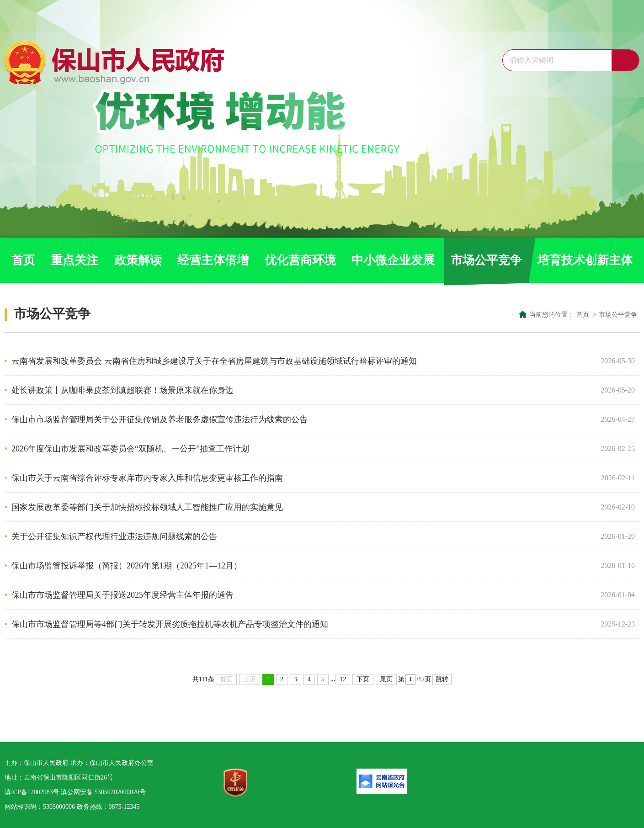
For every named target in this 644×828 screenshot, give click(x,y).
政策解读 (138, 260)
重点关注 (75, 260)
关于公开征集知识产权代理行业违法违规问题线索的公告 (303, 536)
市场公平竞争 (486, 260)
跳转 (442, 679)
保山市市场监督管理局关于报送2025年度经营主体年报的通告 (303, 595)
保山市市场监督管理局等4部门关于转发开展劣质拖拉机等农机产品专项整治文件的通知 (303, 624)
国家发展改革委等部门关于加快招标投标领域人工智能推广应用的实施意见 (303, 507)
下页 (363, 679)
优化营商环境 (300, 260)
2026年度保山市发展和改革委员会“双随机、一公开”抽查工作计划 (303, 449)
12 (343, 679)
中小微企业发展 (393, 260)
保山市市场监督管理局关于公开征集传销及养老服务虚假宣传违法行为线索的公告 (303, 419)
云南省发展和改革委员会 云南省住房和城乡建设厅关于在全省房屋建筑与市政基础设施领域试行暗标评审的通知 (303, 361)
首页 (23, 260)
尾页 (386, 679)
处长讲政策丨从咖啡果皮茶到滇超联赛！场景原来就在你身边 (303, 390)
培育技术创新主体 (585, 260)
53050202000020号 (120, 792)
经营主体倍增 (213, 260)
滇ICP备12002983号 (32, 792)
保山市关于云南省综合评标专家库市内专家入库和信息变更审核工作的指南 (303, 478)
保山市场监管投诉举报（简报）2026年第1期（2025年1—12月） (303, 566)
